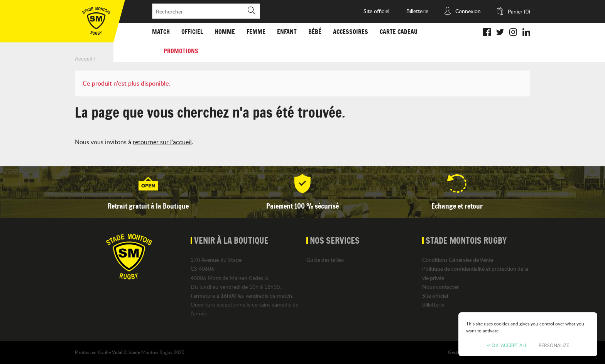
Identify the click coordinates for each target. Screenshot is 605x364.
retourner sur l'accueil (162, 142)
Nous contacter (440, 287)
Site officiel (376, 11)
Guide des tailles (325, 260)
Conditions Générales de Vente (458, 260)
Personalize (554, 345)
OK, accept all (507, 345)
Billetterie (417, 11)
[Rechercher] (206, 11)
